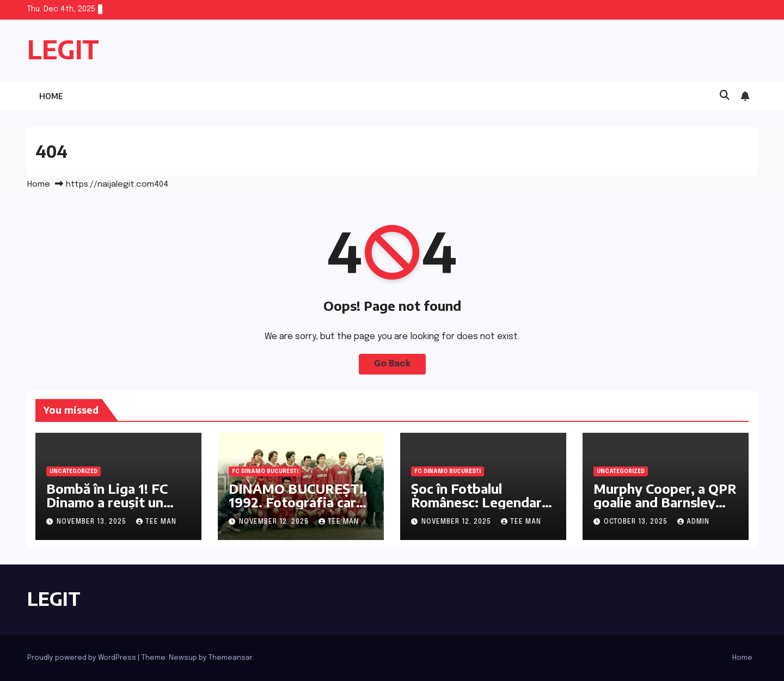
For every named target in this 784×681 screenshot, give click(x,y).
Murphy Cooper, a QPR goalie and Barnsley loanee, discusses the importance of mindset (665, 509)
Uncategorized (73, 471)
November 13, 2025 (93, 522)
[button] (725, 96)
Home (51, 96)
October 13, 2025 (637, 522)
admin (693, 522)
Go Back (392, 364)
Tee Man (156, 522)
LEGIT (63, 49)
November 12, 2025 (275, 522)
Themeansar (230, 658)
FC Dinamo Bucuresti (265, 471)
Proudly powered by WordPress (82, 658)
